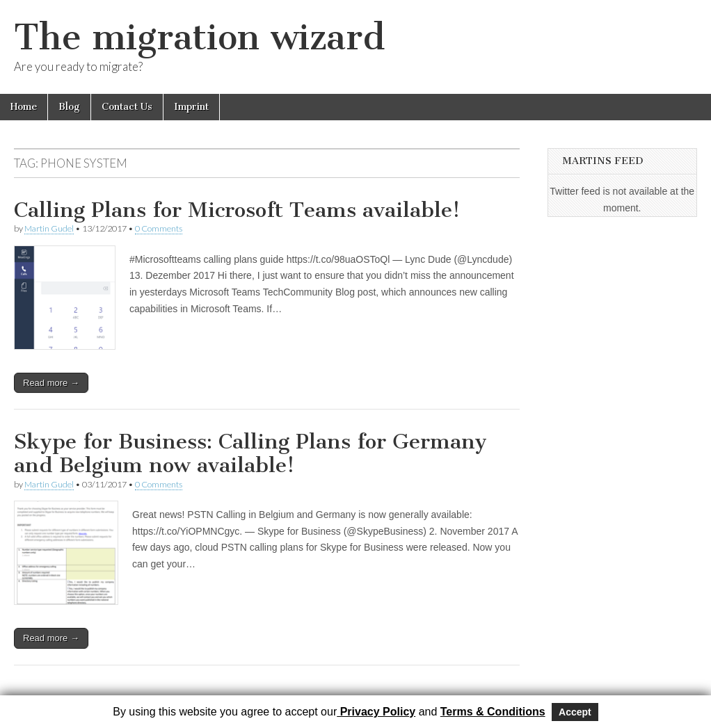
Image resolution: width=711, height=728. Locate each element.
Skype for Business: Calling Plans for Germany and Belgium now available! (250, 453)
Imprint (191, 107)
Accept (575, 712)
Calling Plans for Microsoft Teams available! (237, 210)
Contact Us (127, 107)
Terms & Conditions (493, 712)
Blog (69, 107)
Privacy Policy (376, 712)
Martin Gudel (49, 228)
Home (24, 107)
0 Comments (159, 228)
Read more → (51, 383)
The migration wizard (199, 37)
